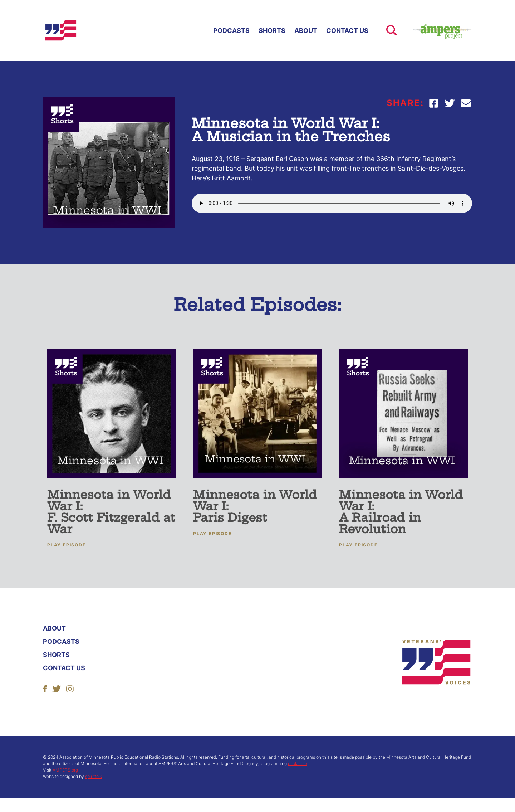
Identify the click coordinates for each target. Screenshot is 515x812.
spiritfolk (94, 776)
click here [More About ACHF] (298, 764)
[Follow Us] (45, 688)
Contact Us (347, 31)
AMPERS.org (65, 770)
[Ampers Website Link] (435, 30)
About (306, 31)
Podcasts (231, 31)
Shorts (272, 31)
